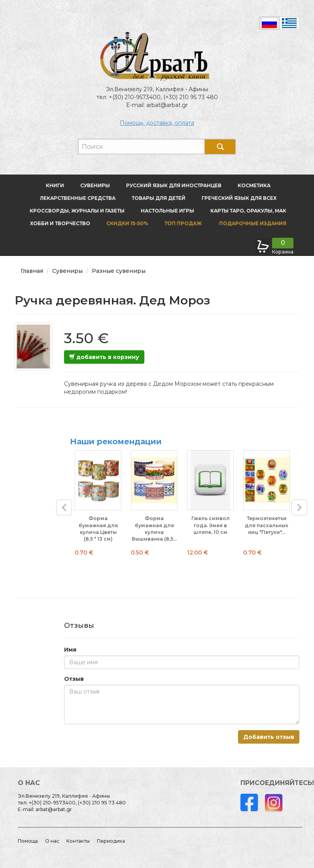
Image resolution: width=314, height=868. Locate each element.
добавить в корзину (104, 357)
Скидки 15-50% (127, 223)
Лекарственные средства (78, 198)
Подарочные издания (252, 223)
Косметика (254, 185)
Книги (55, 185)
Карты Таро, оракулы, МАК (248, 211)
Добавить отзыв (269, 737)
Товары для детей (159, 198)
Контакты (78, 841)
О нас (52, 841)
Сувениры (95, 185)
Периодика (111, 841)
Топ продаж (183, 223)
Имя (70, 650)
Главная (32, 271)
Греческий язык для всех (239, 198)
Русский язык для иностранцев (174, 185)
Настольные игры (167, 211)
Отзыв (74, 679)
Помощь (28, 841)
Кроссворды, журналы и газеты (77, 211)
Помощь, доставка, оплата (157, 123)
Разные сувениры (119, 271)
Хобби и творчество (60, 223)
